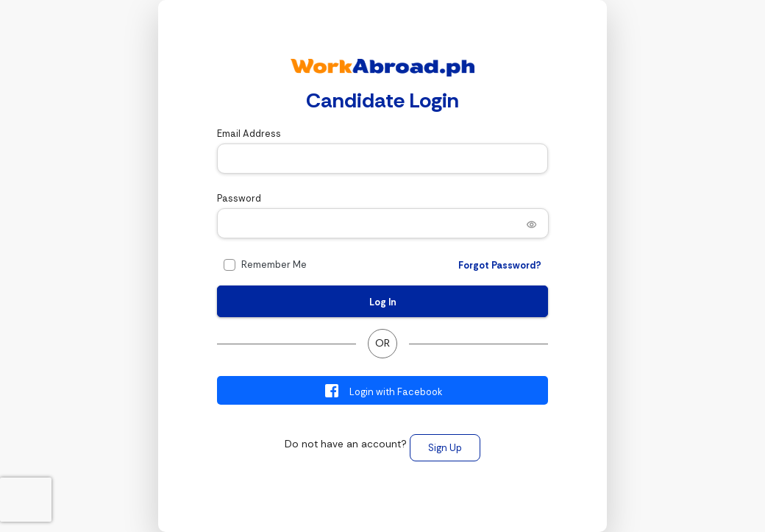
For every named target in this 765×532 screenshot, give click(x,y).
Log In (383, 302)
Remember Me (274, 265)
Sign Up (445, 448)
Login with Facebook (383, 391)
